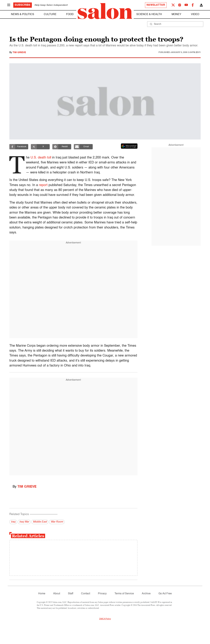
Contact (86, 594)
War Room (57, 522)
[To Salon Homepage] (105, 11)
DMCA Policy (105, 619)
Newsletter (156, 5)
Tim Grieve (19, 52)
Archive (146, 594)
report (43, 185)
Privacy (102, 594)
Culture (50, 14)
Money (176, 14)
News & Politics (23, 14)
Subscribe (23, 5)
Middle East (40, 522)
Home (42, 594)
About (57, 594)
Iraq (13, 522)
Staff (71, 594)
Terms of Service (124, 594)
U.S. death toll (42, 158)
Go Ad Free (165, 594)
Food (70, 14)
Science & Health (149, 14)
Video (195, 14)
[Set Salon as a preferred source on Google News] (129, 146)
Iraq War (24, 522)
